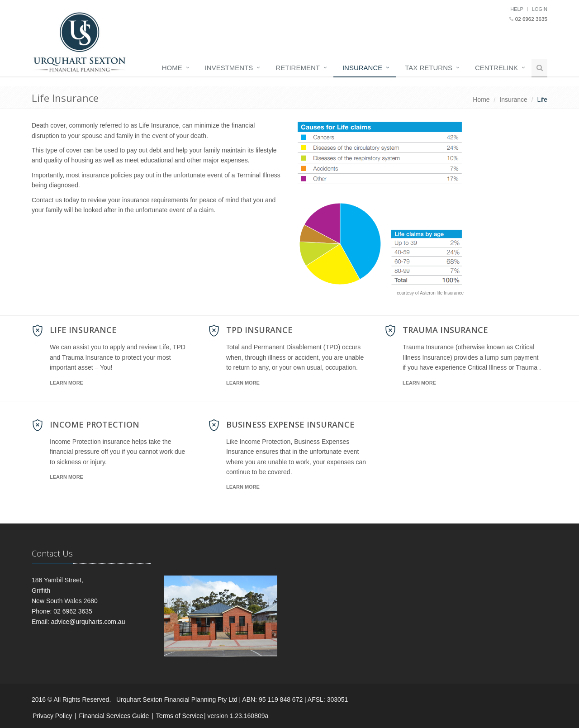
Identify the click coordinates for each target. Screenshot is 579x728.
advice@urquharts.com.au (88, 622)
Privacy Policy (52, 716)
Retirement (298, 68)
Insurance (362, 68)
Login (540, 9)
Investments (229, 68)
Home (172, 68)
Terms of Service (180, 716)
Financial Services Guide (114, 716)
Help (517, 9)
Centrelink (496, 68)
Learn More (66, 383)
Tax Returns (429, 68)
